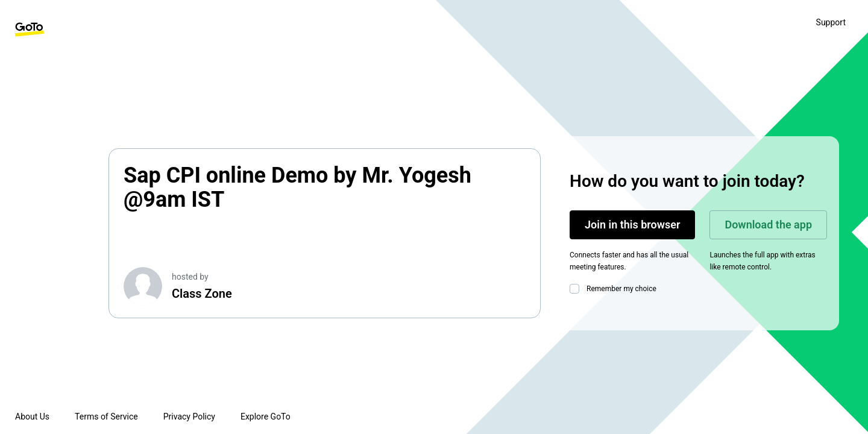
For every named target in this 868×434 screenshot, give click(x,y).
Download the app (768, 225)
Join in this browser (632, 225)
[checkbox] (577, 289)
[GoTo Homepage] (30, 30)
